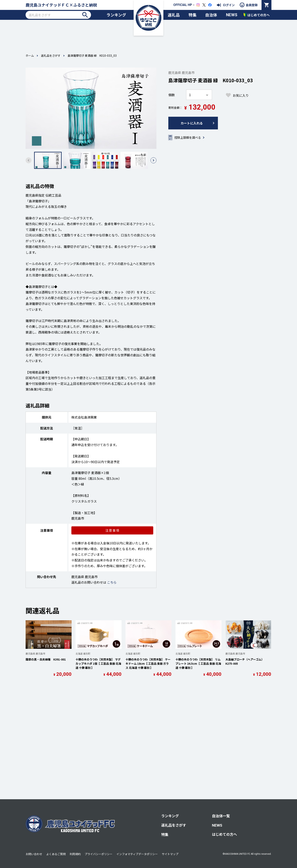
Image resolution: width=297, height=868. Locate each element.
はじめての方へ (224, 834)
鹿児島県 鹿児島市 (181, 73)
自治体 (211, 15)
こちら (112, 582)
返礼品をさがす (51, 55)
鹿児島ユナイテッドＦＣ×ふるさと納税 (61, 5)
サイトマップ (170, 854)
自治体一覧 (221, 816)
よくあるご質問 (56, 854)
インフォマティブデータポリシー (137, 854)
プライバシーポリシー (99, 854)
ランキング (116, 15)
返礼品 (174, 15)
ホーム (30, 55)
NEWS (232, 15)
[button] (153, 160)
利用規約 (75, 854)
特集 (193, 15)
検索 (85, 15)
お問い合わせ (34, 854)
